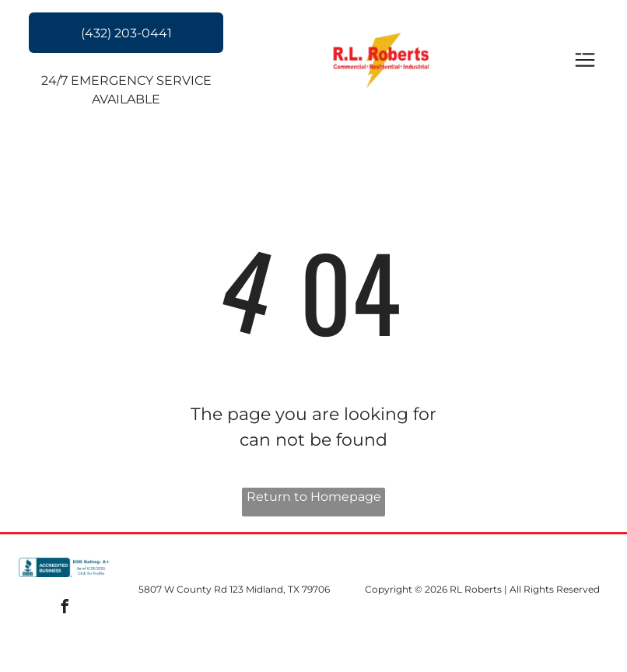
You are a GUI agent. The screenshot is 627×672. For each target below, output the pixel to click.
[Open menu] (585, 61)
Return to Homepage (314, 497)
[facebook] (65, 609)
